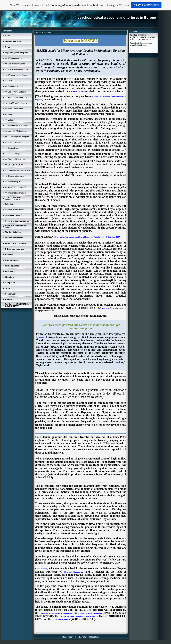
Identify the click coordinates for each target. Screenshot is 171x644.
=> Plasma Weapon (13, 154)
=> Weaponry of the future (16, 75)
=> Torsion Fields (12, 148)
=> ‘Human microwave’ (15, 176)
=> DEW (9, 81)
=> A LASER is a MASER (16, 187)
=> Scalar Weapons (13, 142)
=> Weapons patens (13, 58)
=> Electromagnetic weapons (17, 137)
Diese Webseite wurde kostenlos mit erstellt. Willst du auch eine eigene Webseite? (85, 5)
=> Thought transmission (15, 193)
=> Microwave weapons (15, 64)
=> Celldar (9, 120)
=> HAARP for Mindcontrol (16, 103)
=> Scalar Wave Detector (15, 92)
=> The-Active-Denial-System (17, 69)
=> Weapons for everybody (16, 126)
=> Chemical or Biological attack (18, 170)
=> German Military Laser (16, 159)
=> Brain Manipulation (14, 109)
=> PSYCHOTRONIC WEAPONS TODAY (14, 198)
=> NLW (9, 114)
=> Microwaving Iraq (14, 182)
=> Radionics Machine (14, 86)
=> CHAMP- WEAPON (15, 165)
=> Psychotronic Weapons (16, 97)
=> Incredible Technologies (16, 131)
